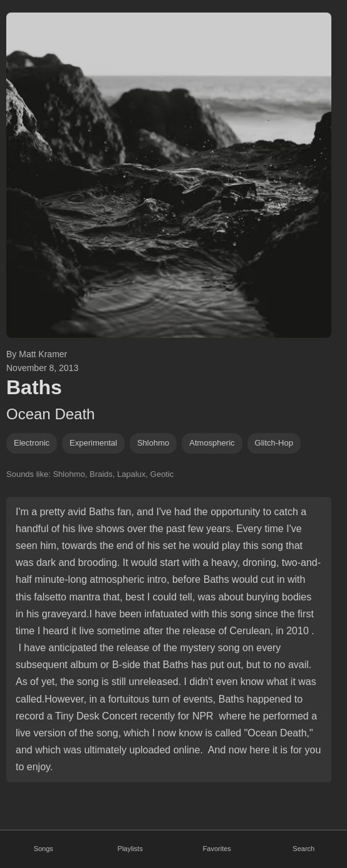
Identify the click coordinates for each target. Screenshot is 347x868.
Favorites (217, 849)
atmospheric (212, 443)
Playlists (130, 849)
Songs (44, 849)
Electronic (32, 443)
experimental (93, 443)
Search (303, 849)
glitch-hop (274, 443)
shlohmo (153, 443)
